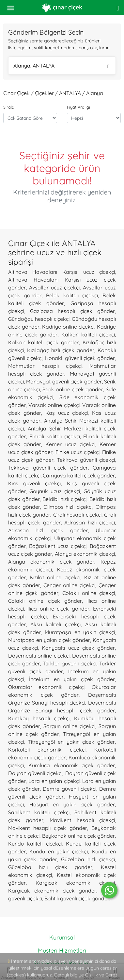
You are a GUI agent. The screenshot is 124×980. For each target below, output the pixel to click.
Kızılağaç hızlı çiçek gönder (61, 350)
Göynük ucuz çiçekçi (55, 491)
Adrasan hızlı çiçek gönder (48, 530)
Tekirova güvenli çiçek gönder (48, 468)
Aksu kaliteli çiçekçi (55, 624)
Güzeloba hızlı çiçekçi (88, 859)
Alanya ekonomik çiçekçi (85, 554)
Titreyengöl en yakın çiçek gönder (71, 742)
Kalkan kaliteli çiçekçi (88, 334)
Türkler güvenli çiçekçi (69, 663)
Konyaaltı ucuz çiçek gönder (78, 648)
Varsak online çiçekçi (54, 405)
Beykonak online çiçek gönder (78, 836)
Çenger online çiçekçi (69, 585)
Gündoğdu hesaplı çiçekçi (39, 319)
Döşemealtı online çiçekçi (39, 656)
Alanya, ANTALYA (61, 66)
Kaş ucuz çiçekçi (67, 413)
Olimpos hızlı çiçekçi (68, 507)
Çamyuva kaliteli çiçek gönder (79, 475)
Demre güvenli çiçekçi (69, 789)
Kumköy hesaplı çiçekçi (39, 718)
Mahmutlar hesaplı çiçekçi (45, 366)
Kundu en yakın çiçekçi (59, 851)
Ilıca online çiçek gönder (58, 609)
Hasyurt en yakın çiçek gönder (72, 804)
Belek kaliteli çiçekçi (72, 295)
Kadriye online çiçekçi (68, 327)
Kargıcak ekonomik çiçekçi (75, 883)
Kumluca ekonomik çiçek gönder (72, 765)
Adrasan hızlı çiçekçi (90, 522)
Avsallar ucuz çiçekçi (54, 288)
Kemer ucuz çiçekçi (70, 444)
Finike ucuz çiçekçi (77, 452)
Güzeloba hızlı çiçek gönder (50, 867)
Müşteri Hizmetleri (62, 950)
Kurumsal (62, 937)
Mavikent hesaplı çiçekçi (82, 820)
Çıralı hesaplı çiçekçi (77, 515)
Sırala (9, 107)
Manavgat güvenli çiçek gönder (64, 381)
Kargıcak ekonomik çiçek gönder (52, 891)
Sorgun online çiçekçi (69, 726)
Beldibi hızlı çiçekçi (64, 499)
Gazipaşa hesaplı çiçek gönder (73, 311)
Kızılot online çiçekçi (55, 577)
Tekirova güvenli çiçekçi (86, 460)
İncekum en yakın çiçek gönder (72, 679)
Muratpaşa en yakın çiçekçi (80, 632)
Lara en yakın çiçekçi (54, 781)
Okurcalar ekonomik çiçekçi (46, 687)
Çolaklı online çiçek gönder (45, 601)
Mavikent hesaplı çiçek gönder (48, 828)
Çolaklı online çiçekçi (89, 593)
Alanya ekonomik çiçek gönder (51, 562)
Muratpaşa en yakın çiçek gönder (49, 640)
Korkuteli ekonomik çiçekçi (47, 750)
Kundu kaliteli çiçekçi (35, 844)
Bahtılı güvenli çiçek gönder (77, 898)
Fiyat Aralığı (78, 107)
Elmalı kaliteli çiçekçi (55, 436)
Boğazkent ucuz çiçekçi (58, 546)
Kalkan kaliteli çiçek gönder (43, 342)
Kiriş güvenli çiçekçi (34, 483)
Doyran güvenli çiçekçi (35, 773)
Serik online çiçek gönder (73, 389)
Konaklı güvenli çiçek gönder (80, 358)
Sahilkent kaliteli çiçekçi (39, 812)
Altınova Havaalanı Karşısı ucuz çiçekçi (62, 272)
